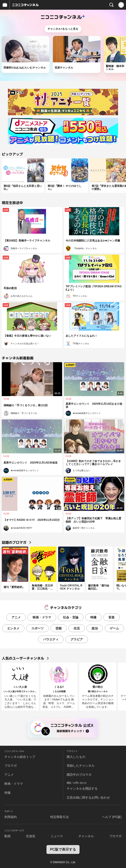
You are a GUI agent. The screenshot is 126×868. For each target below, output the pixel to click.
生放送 (31, 836)
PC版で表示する (63, 849)
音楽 (111, 617)
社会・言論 (71, 617)
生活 (77, 628)
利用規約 (11, 817)
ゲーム (114, 628)
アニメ (16, 617)
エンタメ (13, 628)
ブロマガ (11, 766)
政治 (95, 628)
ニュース (57, 836)
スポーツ (37, 628)
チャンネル (86, 836)
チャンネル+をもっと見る (63, 29)
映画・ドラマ (42, 617)
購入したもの (76, 757)
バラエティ (51, 639)
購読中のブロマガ (79, 775)
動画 (7, 836)
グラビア (77, 639)
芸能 (59, 628)
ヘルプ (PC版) (112, 817)
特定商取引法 (59, 817)
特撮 (93, 617)
